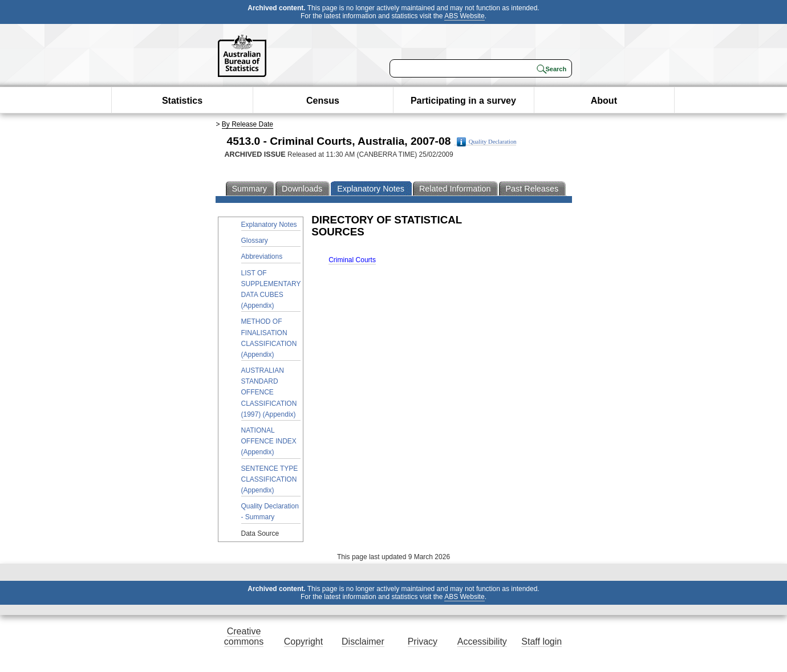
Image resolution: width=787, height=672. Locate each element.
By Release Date (248, 124)
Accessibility (482, 642)
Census (323, 101)
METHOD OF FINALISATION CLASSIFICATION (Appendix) (269, 338)
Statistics (182, 101)
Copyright (303, 642)
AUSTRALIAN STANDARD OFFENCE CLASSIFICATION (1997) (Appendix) (269, 392)
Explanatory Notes (269, 225)
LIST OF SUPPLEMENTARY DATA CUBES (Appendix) (271, 290)
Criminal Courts (352, 260)
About (604, 101)
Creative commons (244, 636)
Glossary (255, 241)
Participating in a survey (463, 101)
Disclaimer (363, 642)
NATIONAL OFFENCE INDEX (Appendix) (269, 441)
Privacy (423, 642)
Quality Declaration (487, 142)
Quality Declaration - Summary (270, 512)
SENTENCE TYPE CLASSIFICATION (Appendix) (270, 479)
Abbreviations (262, 256)
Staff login (541, 642)
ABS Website (464, 16)
